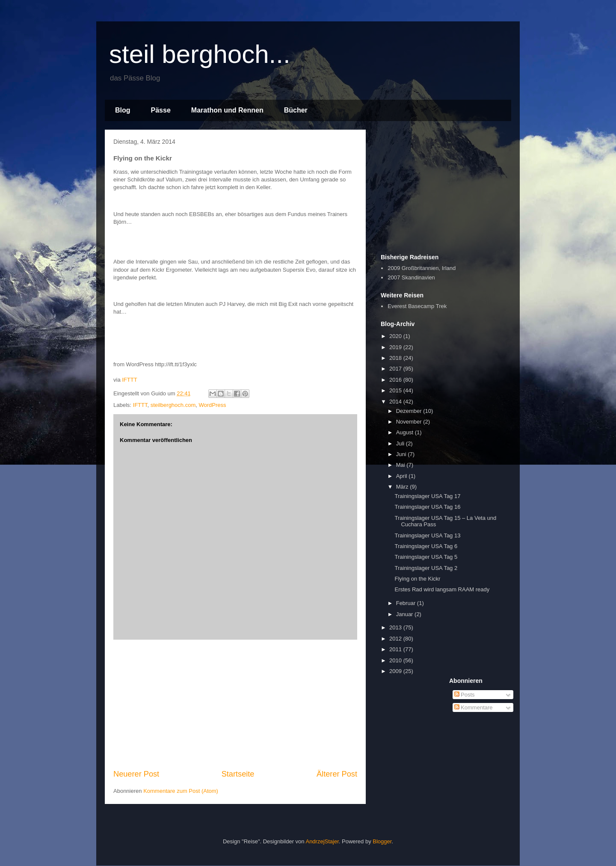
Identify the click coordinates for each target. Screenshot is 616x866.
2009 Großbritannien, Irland (422, 268)
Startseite (238, 774)
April (403, 476)
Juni (402, 454)
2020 (396, 336)
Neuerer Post (136, 774)
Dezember (410, 411)
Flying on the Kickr (417, 579)
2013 (396, 627)
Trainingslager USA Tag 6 (426, 546)
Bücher (296, 110)
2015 (396, 390)
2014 (396, 402)
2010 (396, 660)
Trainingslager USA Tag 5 (426, 557)
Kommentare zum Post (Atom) (181, 791)
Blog (123, 110)
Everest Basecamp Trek (417, 306)
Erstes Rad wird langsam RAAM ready (442, 589)
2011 (396, 649)
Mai (401, 465)
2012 (396, 639)
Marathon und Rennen (227, 110)
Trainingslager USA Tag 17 (427, 496)
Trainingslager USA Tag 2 (426, 568)
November (410, 422)
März (403, 487)
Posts (465, 695)
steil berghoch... (200, 54)
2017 (396, 369)
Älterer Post (337, 774)
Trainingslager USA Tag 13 (427, 535)
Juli (401, 443)
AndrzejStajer (322, 841)
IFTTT (129, 380)
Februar (407, 603)
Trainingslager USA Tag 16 (427, 507)
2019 (396, 347)
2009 (396, 671)
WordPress (212, 405)
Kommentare (474, 707)
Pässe (161, 110)
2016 (396, 380)
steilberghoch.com (173, 405)
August (406, 432)
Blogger (382, 841)
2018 (396, 358)
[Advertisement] (235, 704)
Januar (405, 614)
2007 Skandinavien (411, 277)
